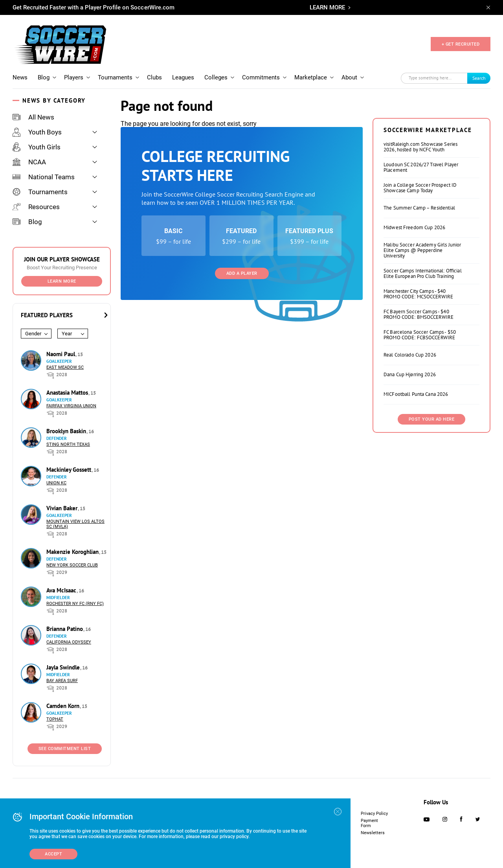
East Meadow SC (65, 367)
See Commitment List (65, 749)
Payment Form (369, 823)
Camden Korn (64, 706)
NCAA (29, 162)
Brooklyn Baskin (67, 431)
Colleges (216, 77)
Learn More (62, 281)
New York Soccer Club (72, 565)
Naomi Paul (61, 354)
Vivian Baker (63, 508)
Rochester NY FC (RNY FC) (75, 604)
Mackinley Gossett (70, 470)
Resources (36, 207)
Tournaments (115, 77)
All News (33, 117)
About (349, 77)
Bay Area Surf (62, 681)
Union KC (56, 483)
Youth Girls (37, 147)
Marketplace (311, 77)
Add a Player (242, 273)
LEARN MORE (327, 7)
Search (479, 78)
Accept (53, 854)
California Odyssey (69, 642)
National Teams (44, 177)
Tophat (55, 719)
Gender (33, 334)
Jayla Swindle (64, 667)
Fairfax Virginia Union (71, 406)
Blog (44, 77)
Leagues (183, 77)
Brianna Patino (65, 629)
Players (74, 77)
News (20, 77)
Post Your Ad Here (432, 419)
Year (67, 334)
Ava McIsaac (62, 590)
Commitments (261, 77)
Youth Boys (37, 132)
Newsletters (373, 833)
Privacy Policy (374, 814)
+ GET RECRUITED (461, 44)
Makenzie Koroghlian (73, 552)
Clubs (154, 77)
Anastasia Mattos (68, 393)
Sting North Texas (68, 444)
